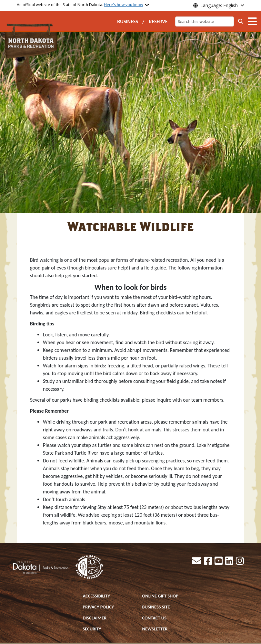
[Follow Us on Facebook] (208, 561)
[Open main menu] (252, 21)
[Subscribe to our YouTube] (219, 561)
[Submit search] (241, 22)
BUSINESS (128, 21)
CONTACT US (154, 618)
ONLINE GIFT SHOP (160, 596)
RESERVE (158, 21)
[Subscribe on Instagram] (240, 561)
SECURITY (92, 629)
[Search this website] (205, 21)
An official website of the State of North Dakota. (80, 5)
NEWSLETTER (155, 629)
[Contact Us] (197, 561)
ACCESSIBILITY (96, 596)
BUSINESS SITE (156, 607)
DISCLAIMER (95, 618)
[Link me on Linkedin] (229, 561)
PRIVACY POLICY (98, 607)
